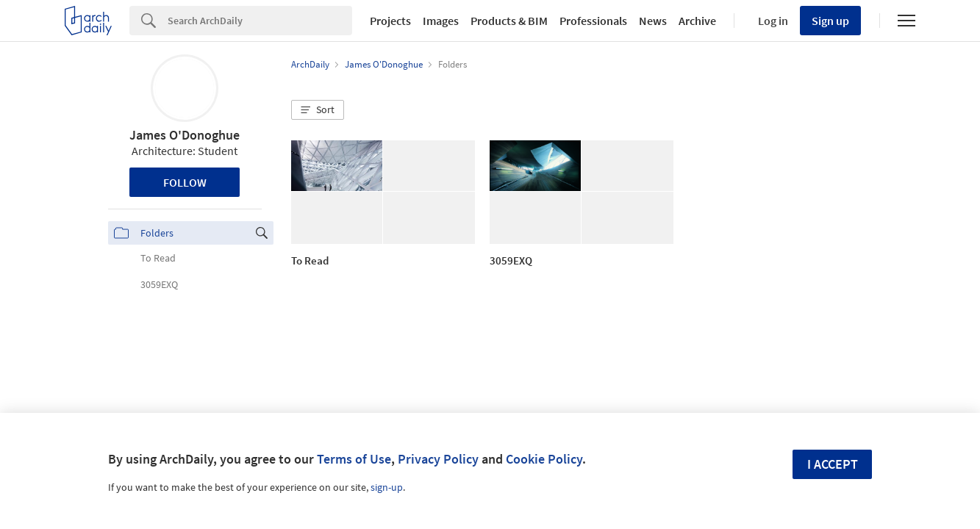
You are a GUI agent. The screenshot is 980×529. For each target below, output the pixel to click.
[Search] (260, 21)
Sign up (830, 21)
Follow (185, 182)
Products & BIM (509, 21)
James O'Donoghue (185, 135)
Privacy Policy (438, 459)
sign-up (387, 487)
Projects (390, 21)
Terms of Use (354, 459)
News (653, 21)
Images (441, 21)
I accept (833, 464)
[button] (318, 110)
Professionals (593, 21)
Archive (697, 21)
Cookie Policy (544, 459)
